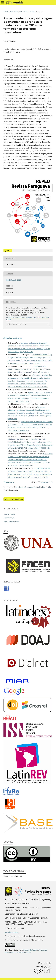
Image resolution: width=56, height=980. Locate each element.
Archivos (14, 12)
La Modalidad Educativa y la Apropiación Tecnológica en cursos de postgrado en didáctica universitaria (30, 357)
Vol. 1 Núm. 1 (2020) (27, 12)
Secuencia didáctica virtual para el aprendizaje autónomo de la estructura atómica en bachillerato (29, 410)
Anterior (10, 482)
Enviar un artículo (14, 499)
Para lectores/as (9, 514)
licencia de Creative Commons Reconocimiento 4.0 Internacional (26, 951)
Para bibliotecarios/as (11, 521)
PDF (9, 251)
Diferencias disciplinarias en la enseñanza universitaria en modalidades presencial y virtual (30, 395)
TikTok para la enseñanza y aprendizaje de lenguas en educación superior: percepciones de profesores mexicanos (30, 457)
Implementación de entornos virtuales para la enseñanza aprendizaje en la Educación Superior (30, 471)
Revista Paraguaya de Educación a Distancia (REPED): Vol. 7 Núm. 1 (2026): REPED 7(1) (30, 416)
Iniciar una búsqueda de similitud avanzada (34, 487)
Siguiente (46, 482)
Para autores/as (9, 518)
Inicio (6, 12)
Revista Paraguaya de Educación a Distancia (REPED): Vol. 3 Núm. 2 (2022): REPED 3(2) (30, 427)
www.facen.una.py (12, 932)
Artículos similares (13, 338)
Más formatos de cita (17, 324)
